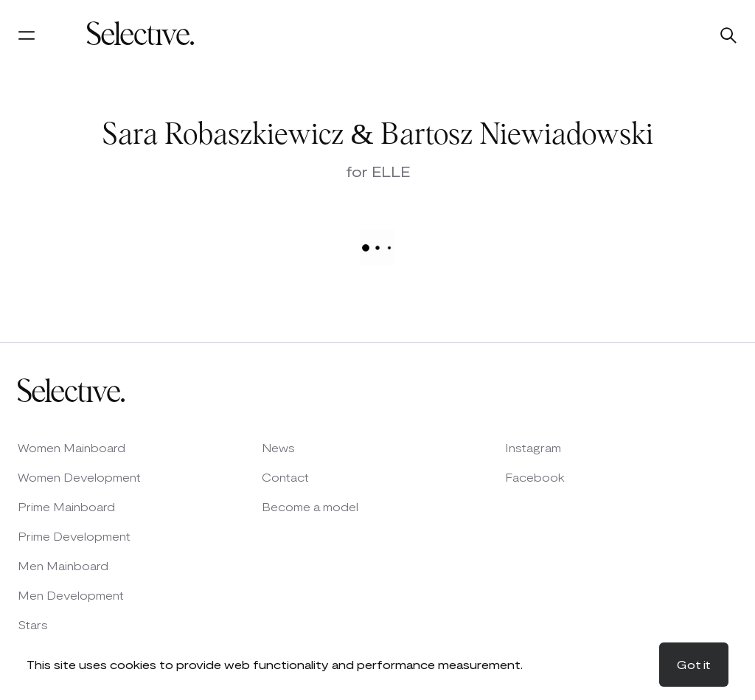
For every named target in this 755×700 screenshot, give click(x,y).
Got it (694, 664)
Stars (33, 624)
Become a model (310, 506)
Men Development (71, 595)
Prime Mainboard (66, 506)
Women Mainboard (72, 447)
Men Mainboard (63, 565)
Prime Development (74, 536)
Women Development (79, 477)
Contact (285, 477)
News (278, 447)
